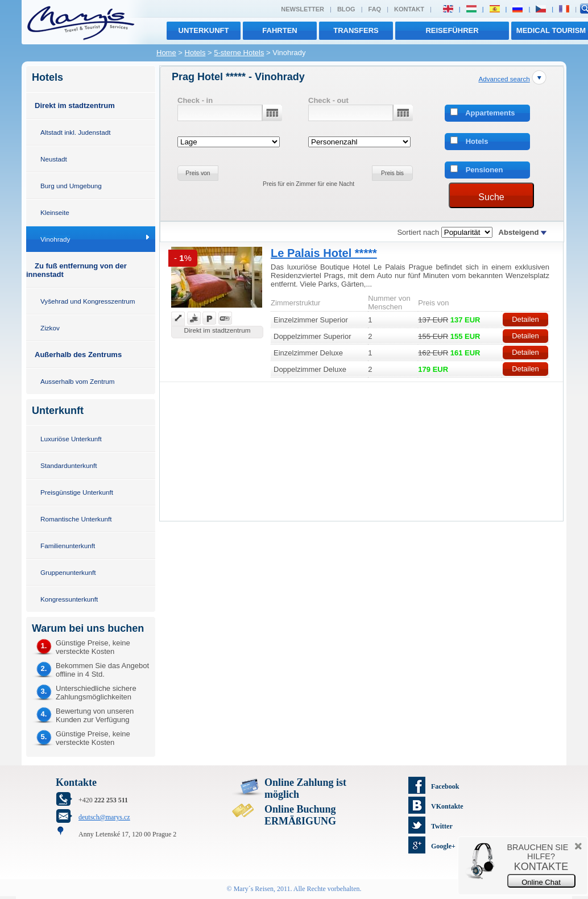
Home (166, 53)
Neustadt (54, 159)
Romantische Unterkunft (76, 519)
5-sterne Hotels (239, 53)
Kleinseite (55, 212)
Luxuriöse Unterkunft (71, 439)
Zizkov (50, 328)
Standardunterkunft (69, 465)
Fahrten (279, 30)
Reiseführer (452, 30)
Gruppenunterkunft (68, 572)
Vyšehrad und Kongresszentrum (88, 301)
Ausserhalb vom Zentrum (78, 381)
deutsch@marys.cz (104, 817)
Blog (346, 9)
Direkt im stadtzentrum (75, 105)
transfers (356, 30)
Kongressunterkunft (69, 599)
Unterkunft (204, 30)
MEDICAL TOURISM (551, 30)
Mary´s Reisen (254, 889)
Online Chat (541, 882)
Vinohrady (55, 239)
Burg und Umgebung (71, 186)
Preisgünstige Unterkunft (77, 492)
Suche (491, 197)
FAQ (375, 9)
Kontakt (409, 9)
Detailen (525, 319)
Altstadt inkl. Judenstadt (75, 132)
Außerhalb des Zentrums (78, 355)
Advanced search (504, 79)
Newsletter (303, 9)
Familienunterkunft (68, 546)
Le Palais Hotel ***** (324, 253)
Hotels (195, 53)
